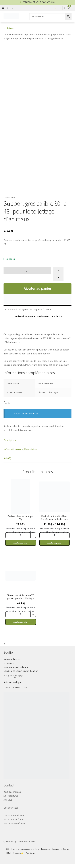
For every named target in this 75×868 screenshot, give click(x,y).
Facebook (45, 853)
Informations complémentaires (20, 453)
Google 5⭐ (18, 857)
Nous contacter (12, 663)
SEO (8, 853)
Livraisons (9, 667)
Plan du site (30, 857)
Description (10, 444)
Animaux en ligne (12, 686)
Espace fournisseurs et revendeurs (25, 853)
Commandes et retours (16, 671)
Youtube (55, 853)
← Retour (9, 28)
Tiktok (8, 857)
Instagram (65, 853)
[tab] (38, 444)
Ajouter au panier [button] (21, 547)
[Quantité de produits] (27, 275)
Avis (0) (7, 462)
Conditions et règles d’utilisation (21, 675)
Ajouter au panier (38, 293)
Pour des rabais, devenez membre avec (37, 320)
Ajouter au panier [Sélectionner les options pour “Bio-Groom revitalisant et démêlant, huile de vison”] (54, 547)
